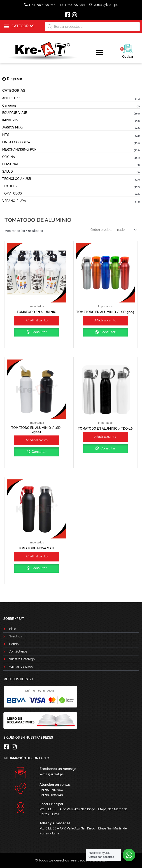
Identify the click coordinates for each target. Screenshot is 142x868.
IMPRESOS (10, 120)
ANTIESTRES (12, 98)
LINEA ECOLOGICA (16, 142)
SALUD (8, 172)
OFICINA (9, 157)
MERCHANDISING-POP (19, 149)
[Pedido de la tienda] (113, 230)
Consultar (39, 332)
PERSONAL (10, 164)
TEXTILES (9, 186)
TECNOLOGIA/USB (17, 179)
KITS (6, 135)
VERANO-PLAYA (14, 201)
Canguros (9, 105)
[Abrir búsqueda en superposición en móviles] (92, 27)
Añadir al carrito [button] (37, 320)
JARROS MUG (12, 127)
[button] (19, 26)
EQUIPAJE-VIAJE (15, 113)
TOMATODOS (12, 193)
